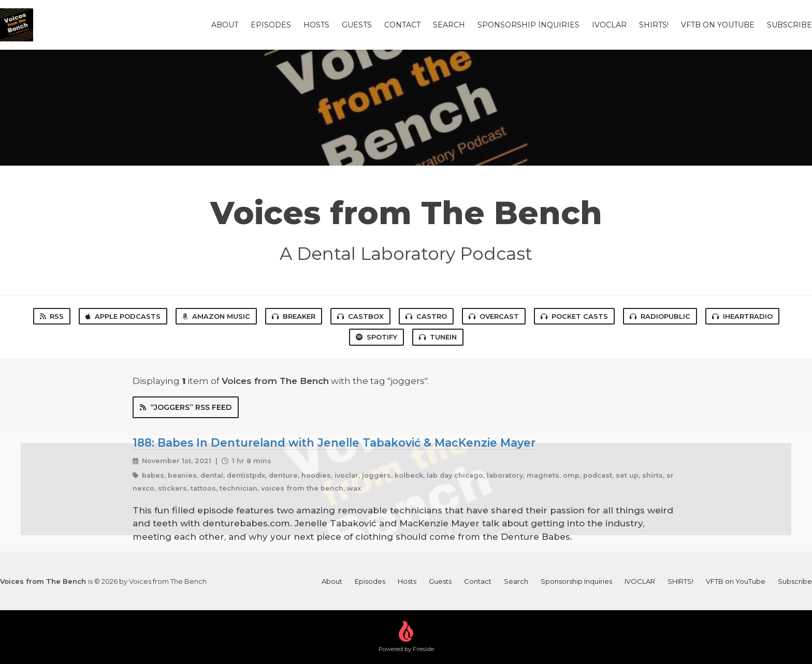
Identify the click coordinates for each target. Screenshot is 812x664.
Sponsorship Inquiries (528, 25)
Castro (426, 316)
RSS (52, 316)
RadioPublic (660, 316)
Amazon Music (216, 316)
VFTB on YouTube (718, 25)
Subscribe (789, 25)
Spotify (376, 337)
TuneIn (438, 337)
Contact (402, 25)
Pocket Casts (574, 316)
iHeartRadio (742, 316)
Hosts (316, 25)
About (225, 25)
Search (449, 25)
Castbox (360, 316)
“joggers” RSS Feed (186, 407)
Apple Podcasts (123, 316)
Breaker (294, 316)
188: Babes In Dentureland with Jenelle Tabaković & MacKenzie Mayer (334, 442)
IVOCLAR (609, 25)
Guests (357, 25)
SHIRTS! (654, 25)
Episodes (271, 25)
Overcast (494, 316)
